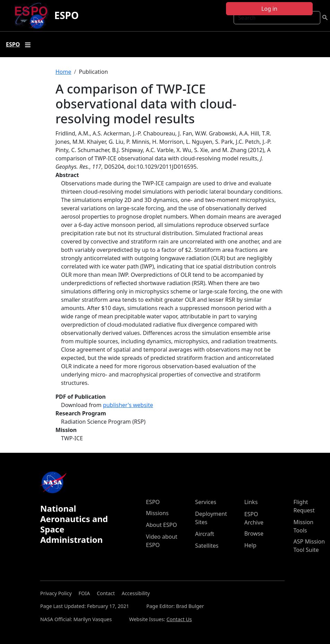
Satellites (207, 546)
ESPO (66, 15)
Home (63, 72)
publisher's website (128, 405)
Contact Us (179, 619)
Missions (157, 513)
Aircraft (205, 534)
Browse (254, 533)
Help (250, 545)
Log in (269, 9)
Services (206, 502)
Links (251, 502)
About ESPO (161, 525)
